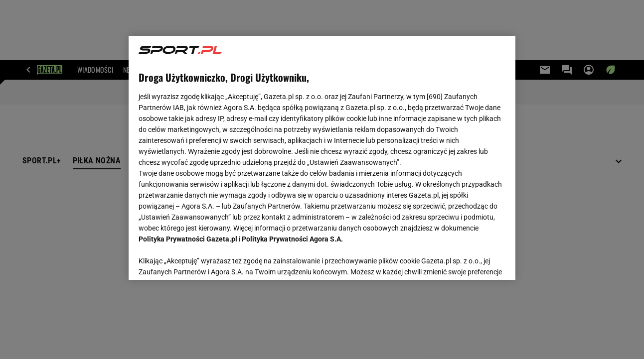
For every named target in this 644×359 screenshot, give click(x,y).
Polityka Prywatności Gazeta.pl (188, 239)
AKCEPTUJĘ (471, 260)
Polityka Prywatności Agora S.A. (292, 239)
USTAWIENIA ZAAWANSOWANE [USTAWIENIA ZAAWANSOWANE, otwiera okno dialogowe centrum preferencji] (204, 260)
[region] (322, 158)
